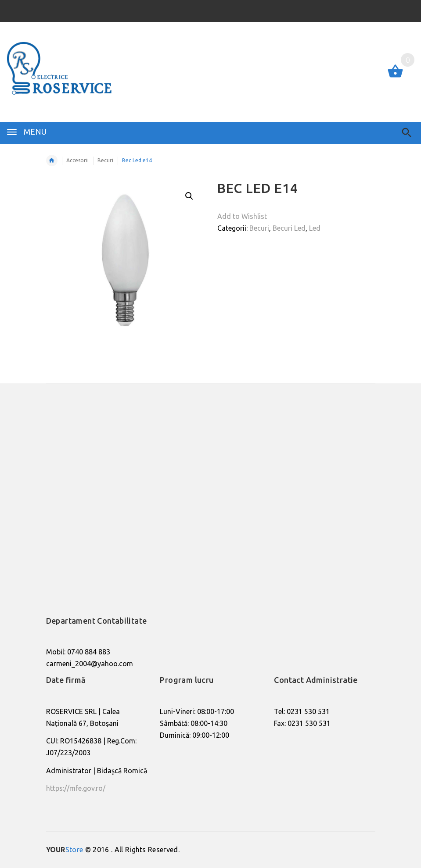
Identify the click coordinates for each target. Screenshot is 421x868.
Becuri (259, 228)
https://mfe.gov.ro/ (76, 788)
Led (315, 228)
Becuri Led (289, 228)
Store (65, 850)
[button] (189, 196)
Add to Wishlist (242, 216)
